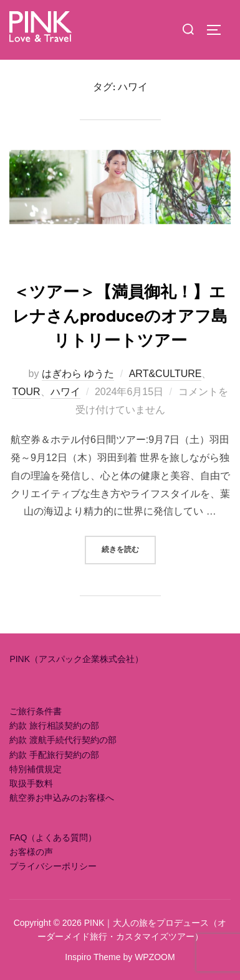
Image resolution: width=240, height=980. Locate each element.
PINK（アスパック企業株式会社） (76, 659)
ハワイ (65, 392)
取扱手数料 (31, 783)
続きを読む (129, 548)
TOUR (26, 392)
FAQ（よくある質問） (53, 838)
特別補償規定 (36, 769)
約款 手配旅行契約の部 (54, 755)
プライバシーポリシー (53, 866)
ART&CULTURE (166, 374)
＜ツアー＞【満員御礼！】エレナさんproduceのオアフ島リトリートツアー (120, 316)
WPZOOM (155, 957)
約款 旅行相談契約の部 (54, 726)
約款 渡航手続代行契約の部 (63, 740)
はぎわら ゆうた (78, 374)
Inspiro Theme (93, 957)
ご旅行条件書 (36, 711)
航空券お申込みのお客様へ (62, 798)
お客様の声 (31, 852)
